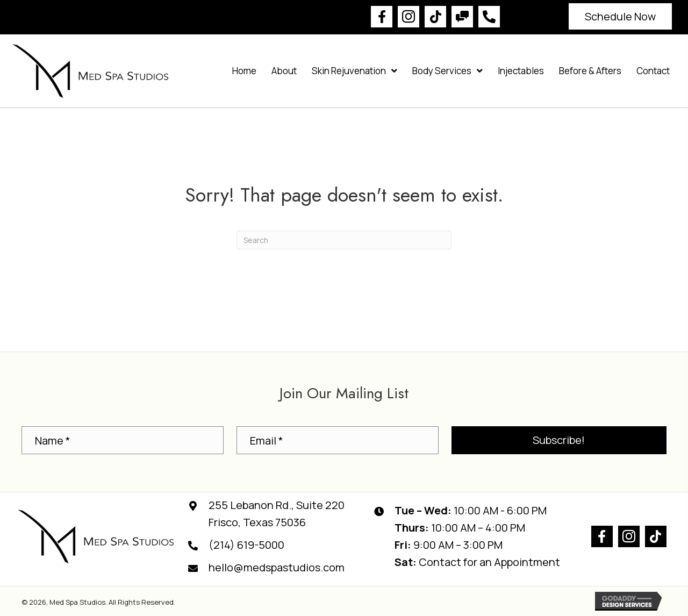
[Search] (344, 240)
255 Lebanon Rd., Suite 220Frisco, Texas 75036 (277, 514)
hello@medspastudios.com (277, 567)
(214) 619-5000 (246, 545)
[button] (382, 17)
